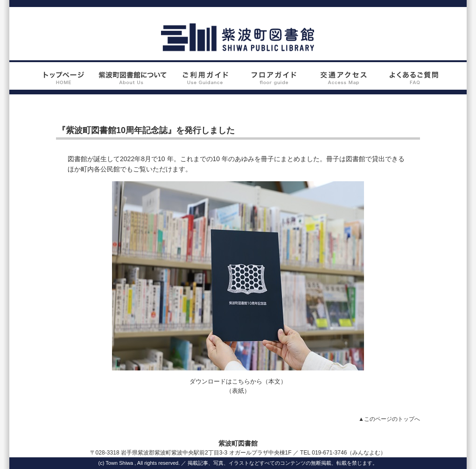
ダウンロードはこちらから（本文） (238, 381)
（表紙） (238, 391)
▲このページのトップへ (389, 419)
